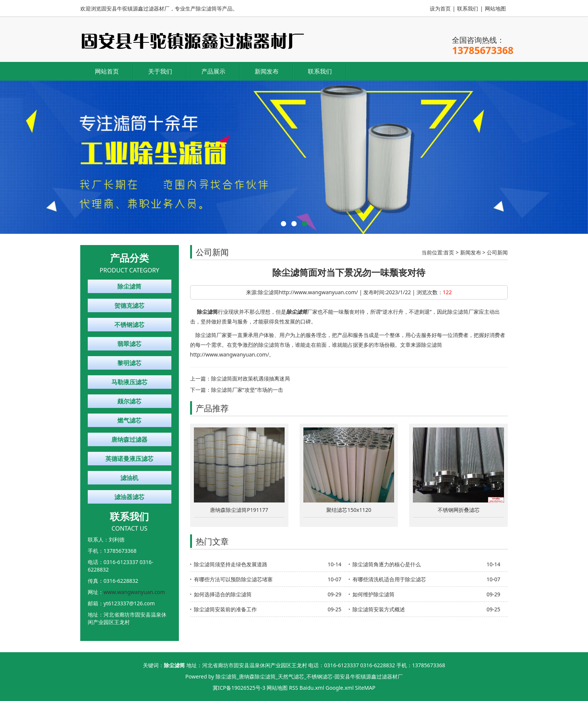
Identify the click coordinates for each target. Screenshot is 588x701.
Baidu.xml (312, 688)
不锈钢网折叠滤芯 (459, 510)
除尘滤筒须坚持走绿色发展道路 (231, 564)
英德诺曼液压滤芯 (129, 459)
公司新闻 (497, 252)
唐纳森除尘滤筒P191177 (239, 510)
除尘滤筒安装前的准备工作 (225, 609)
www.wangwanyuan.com (134, 592)
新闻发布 (267, 71)
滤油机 (129, 478)
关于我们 (160, 71)
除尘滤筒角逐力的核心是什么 (387, 564)
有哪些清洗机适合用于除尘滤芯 (389, 579)
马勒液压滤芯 (129, 382)
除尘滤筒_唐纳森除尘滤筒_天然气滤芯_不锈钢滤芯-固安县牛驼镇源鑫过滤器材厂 (309, 676)
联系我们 (468, 8)
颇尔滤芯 (129, 401)
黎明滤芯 (129, 363)
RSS (294, 688)
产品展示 (213, 71)
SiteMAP (365, 688)
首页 (449, 252)
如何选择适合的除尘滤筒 (223, 594)
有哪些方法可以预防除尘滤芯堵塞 (233, 579)
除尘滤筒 (129, 286)
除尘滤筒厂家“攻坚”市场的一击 (247, 390)
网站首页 (107, 71)
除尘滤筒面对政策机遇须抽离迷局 (250, 378)
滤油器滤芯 (129, 497)
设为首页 (440, 8)
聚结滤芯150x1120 (349, 510)
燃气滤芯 (129, 420)
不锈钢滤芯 (129, 325)
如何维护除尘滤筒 (373, 594)
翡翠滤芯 (129, 344)
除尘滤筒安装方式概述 (379, 609)
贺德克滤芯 (129, 305)
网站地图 (495, 8)
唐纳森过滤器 (129, 439)
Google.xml (340, 688)
